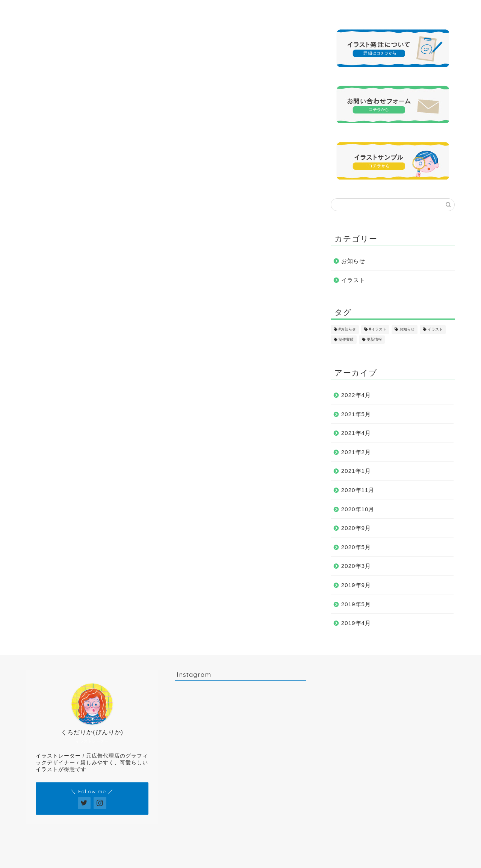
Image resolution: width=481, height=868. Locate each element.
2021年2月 (356, 452)
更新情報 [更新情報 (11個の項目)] (374, 339)
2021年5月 (356, 414)
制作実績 (260, 9)
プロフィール (127, 9)
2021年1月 (356, 471)
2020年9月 (356, 528)
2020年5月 (356, 547)
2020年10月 (358, 509)
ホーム (60, 9)
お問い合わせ (394, 9)
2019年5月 (356, 604)
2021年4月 (356, 433)
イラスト (353, 280)
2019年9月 (356, 585)
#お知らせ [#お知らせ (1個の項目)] (347, 330)
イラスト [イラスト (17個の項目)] (435, 330)
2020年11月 (358, 490)
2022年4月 (356, 395)
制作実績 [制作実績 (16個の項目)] (346, 339)
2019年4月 (356, 623)
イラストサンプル (194, 9)
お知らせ (353, 261)
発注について (327, 9)
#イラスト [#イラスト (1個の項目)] (378, 330)
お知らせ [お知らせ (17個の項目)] (407, 330)
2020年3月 (356, 566)
